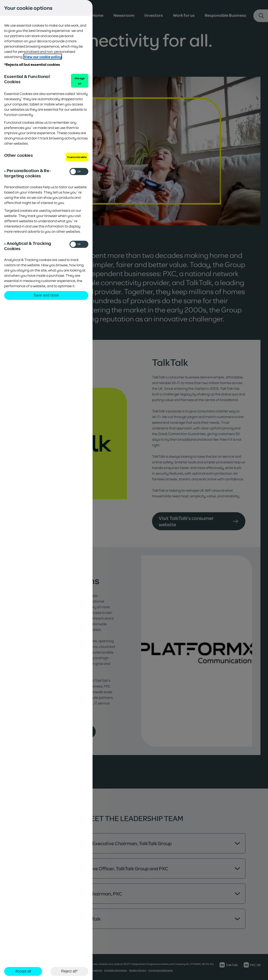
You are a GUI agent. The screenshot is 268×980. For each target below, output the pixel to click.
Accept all (23, 971)
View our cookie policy (43, 57)
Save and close (46, 295)
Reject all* (69, 971)
